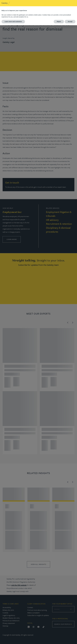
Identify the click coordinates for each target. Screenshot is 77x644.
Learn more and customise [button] (13, 22)
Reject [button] (59, 22)
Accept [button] (70, 22)
